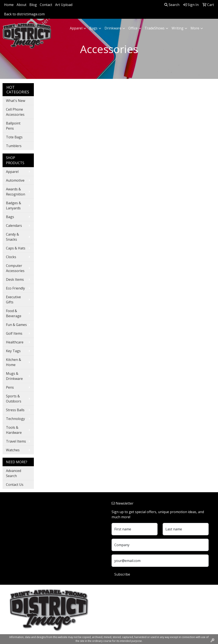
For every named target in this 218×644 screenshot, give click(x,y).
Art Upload (64, 5)
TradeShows (155, 28)
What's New (16, 101)
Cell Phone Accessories (15, 112)
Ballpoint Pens (13, 126)
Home (9, 5)
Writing (178, 28)
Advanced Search (14, 473)
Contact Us (15, 485)
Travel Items (16, 441)
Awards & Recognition (16, 192)
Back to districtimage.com (24, 14)
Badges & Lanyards (14, 206)
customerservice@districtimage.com (140, 620)
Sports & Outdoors (14, 399)
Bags (93, 28)
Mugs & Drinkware (14, 376)
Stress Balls (15, 410)
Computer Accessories (15, 268)
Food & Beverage (14, 313)
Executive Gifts (13, 300)
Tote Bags (14, 137)
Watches (13, 450)
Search (172, 5)
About (22, 5)
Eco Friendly (15, 288)
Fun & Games (16, 325)
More (195, 28)
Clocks (11, 257)
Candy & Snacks (12, 237)
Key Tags (13, 351)
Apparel (76, 28)
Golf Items (14, 333)
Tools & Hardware (14, 430)
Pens (10, 387)
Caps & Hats (16, 248)
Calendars (14, 226)
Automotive (15, 180)
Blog (33, 5)
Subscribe (122, 574)
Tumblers (14, 146)
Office (133, 28)
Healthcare (15, 342)
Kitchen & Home (14, 362)
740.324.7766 (122, 615)
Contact (46, 5)
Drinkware (113, 28)
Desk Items (15, 279)
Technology (15, 419)
